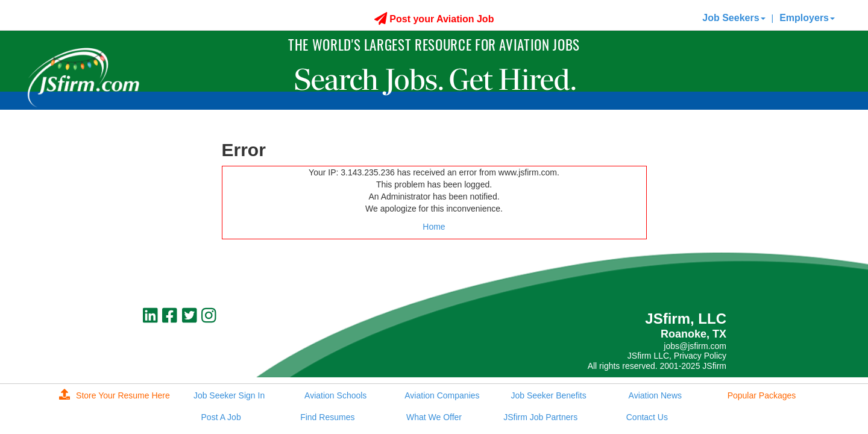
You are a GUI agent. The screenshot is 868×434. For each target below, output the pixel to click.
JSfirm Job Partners (540, 417)
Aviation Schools (335, 395)
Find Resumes (327, 417)
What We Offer (434, 417)
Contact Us (647, 417)
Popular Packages (762, 395)
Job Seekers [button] (734, 18)
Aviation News (655, 395)
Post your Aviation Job (434, 19)
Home (434, 227)
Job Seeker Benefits (548, 395)
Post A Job (221, 417)
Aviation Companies (442, 395)
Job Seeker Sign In (229, 395)
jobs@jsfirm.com (695, 346)
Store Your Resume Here (115, 395)
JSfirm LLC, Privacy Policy (677, 356)
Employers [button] (807, 18)
